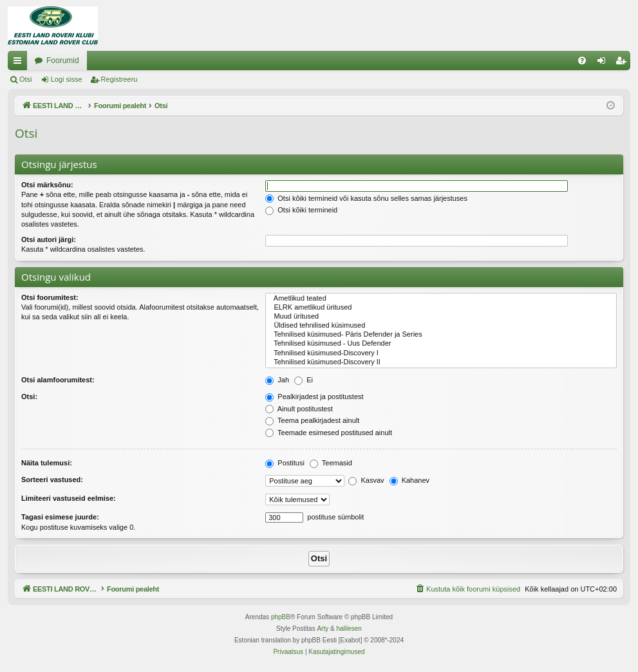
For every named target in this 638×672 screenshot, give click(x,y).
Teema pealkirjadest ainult (312, 420)
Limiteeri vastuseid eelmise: (69, 498)
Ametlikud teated (441, 299)
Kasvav (366, 480)
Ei (304, 380)
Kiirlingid (20, 63)
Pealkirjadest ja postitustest (314, 397)
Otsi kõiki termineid (301, 210)
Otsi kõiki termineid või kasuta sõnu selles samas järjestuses (366, 198)
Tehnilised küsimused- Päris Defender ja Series (441, 335)
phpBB (281, 617)
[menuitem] (582, 61)
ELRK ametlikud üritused (441, 308)
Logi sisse (67, 79)
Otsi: (29, 397)
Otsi (26, 79)
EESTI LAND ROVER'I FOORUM (92, 61)
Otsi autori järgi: (49, 239)
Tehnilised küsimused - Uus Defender (441, 344)
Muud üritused (441, 317)
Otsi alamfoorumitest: (58, 380)
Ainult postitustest (299, 409)
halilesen (349, 629)
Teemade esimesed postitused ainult (329, 433)
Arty (323, 629)
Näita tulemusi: (47, 463)
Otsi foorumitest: (50, 297)
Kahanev (409, 480)
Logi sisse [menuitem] (604, 63)
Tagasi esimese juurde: (60, 517)
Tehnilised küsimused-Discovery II (441, 362)
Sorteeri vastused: (52, 480)
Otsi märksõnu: (47, 185)
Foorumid (193, 61)
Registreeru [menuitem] (624, 63)
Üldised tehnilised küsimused (441, 326)
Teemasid (331, 463)
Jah (277, 380)
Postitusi (285, 463)
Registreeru (119, 79)
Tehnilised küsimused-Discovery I (441, 353)
